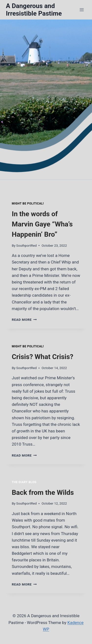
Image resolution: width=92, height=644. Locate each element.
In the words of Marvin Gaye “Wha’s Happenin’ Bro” (42, 224)
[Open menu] (82, 10)
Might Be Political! (28, 204)
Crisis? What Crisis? (43, 357)
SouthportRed (26, 245)
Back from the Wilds (43, 493)
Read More (24, 320)
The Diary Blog (24, 482)
